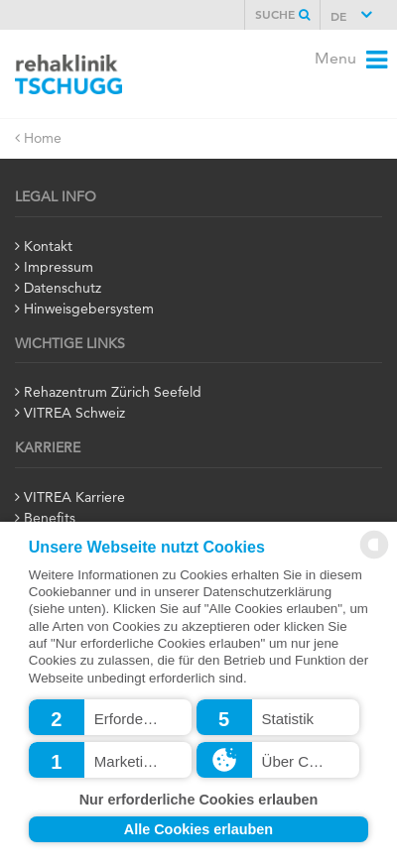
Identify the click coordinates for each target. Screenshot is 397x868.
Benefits (50, 519)
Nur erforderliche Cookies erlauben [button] (199, 800)
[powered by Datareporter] (374, 555)
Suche (282, 15)
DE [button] (340, 18)
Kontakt (48, 247)
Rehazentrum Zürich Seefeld (113, 393)
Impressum (59, 268)
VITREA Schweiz (74, 414)
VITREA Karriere (74, 498)
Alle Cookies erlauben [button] (198, 829)
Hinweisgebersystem (89, 310)
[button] (110, 717)
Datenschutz (63, 289)
